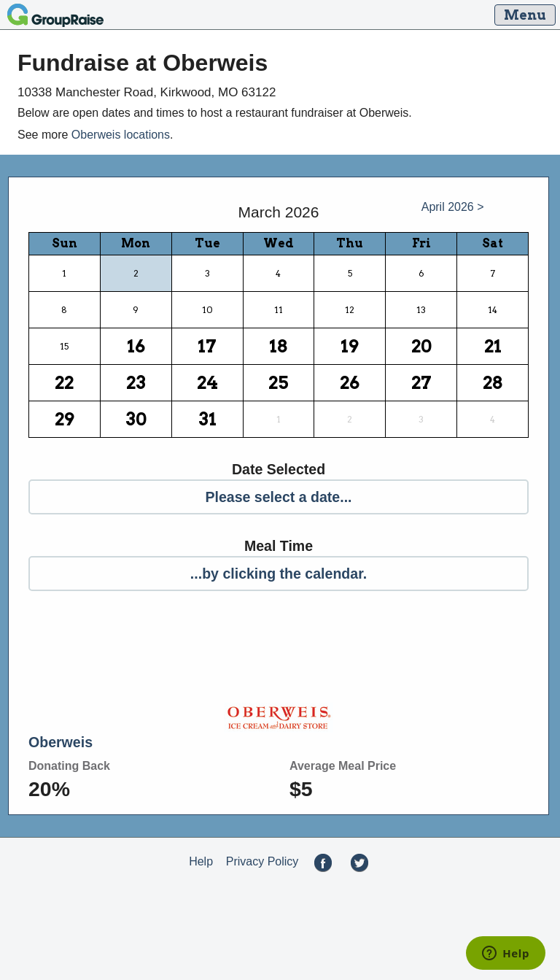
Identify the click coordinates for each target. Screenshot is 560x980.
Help (201, 861)
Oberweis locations (121, 135)
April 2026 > (453, 207)
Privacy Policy (262, 861)
